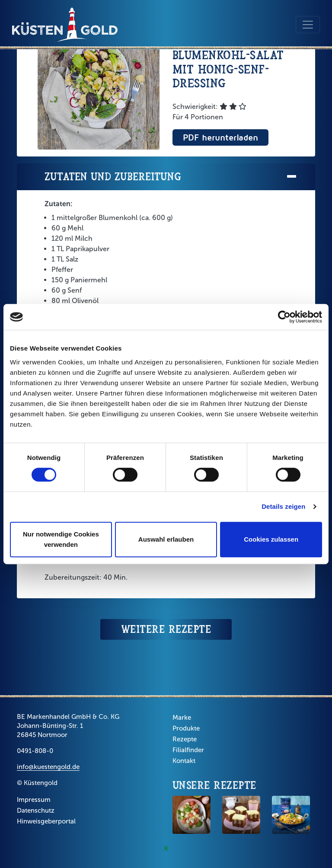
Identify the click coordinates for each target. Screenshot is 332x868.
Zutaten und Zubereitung (171, 177)
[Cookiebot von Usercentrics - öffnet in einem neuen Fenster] (284, 317)
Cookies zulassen (271, 539)
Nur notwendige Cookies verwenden (61, 539)
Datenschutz (36, 811)
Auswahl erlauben (166, 539)
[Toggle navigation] (308, 25)
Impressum (34, 800)
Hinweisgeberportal (46, 821)
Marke (182, 718)
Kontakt (184, 761)
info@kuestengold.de (48, 767)
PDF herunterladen (220, 137)
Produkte (186, 728)
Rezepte (185, 739)
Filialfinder (188, 750)
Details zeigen (283, 506)
